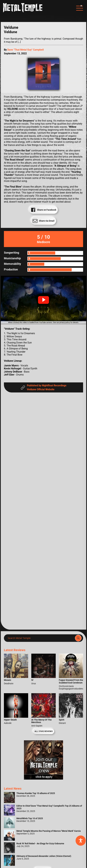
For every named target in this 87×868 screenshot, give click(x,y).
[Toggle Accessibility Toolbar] (81, 841)
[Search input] (40, 638)
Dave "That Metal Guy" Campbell (26, 50)
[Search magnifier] (78, 638)
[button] (43, 300)
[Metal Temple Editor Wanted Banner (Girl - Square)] (43, 779)
